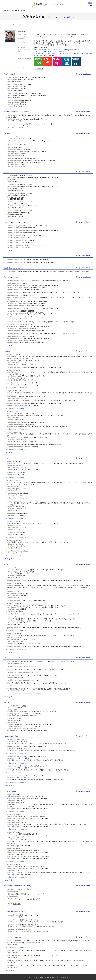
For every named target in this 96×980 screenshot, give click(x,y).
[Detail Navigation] (90, 4)
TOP (4, 10)
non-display (87, 74)
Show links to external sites (17, 388)
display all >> (10, 250)
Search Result (14, 10)
